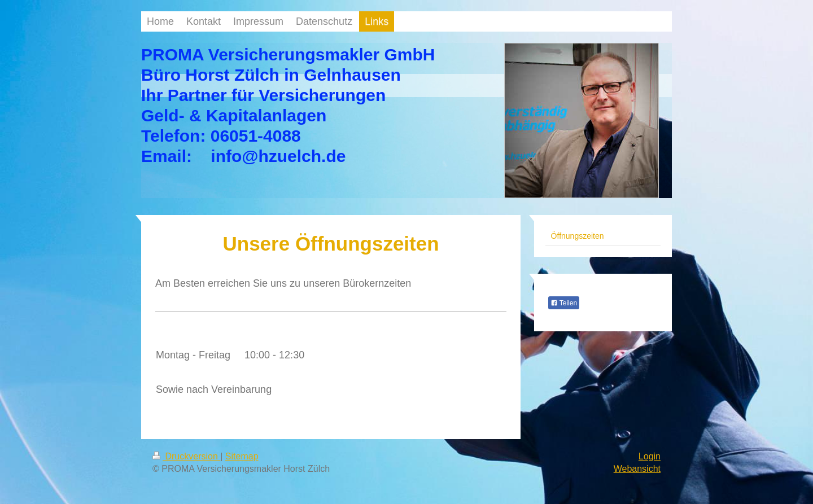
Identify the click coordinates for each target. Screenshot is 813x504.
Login (650, 456)
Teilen (564, 303)
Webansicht (637, 469)
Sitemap (242, 456)
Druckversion (186, 456)
